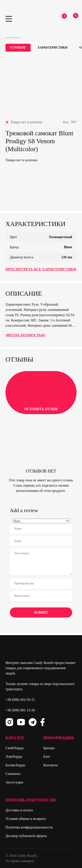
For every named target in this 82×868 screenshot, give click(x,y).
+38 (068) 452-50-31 (20, 700)
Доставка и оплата (19, 810)
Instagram (9, 722)
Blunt (68, 247)
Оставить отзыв (41, 392)
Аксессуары (14, 782)
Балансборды (15, 765)
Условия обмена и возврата (26, 819)
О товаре (18, 48)
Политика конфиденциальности (29, 827)
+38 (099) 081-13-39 (20, 710)
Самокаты (13, 774)
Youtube (21, 722)
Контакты (51, 765)
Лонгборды (14, 757)
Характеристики (53, 48)
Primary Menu (9, 19)
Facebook (42, 722)
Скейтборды (15, 748)
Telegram (33, 722)
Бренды (49, 748)
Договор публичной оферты (26, 836)
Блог (47, 757)
